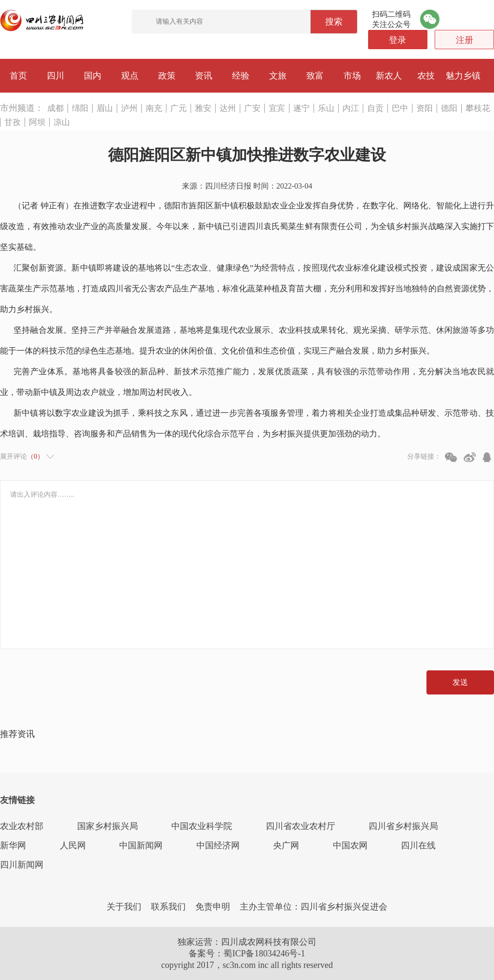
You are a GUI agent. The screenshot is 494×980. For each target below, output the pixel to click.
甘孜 (13, 122)
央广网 (286, 845)
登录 (398, 40)
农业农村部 (22, 826)
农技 (426, 76)
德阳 (449, 108)
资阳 (425, 108)
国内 (93, 76)
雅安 (203, 108)
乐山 (326, 108)
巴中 (400, 108)
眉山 (105, 108)
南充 (154, 108)
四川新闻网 (22, 865)
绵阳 (80, 108)
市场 (352, 76)
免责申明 (213, 907)
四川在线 (418, 845)
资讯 (204, 76)
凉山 (62, 122)
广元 (178, 108)
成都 (55, 108)
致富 (315, 76)
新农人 (389, 76)
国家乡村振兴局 (108, 826)
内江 (351, 108)
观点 (130, 76)
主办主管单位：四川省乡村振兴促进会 (314, 907)
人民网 (73, 845)
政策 (167, 76)
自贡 (375, 108)
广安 (252, 108)
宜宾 (277, 108)
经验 (241, 76)
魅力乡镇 (463, 76)
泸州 (129, 108)
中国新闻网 (141, 845)
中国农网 (350, 845)
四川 (55, 76)
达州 (228, 108)
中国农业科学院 (202, 826)
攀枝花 (478, 108)
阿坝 (37, 122)
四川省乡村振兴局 (403, 826)
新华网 (13, 845)
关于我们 (124, 907)
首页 (18, 76)
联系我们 (168, 907)
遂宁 (302, 108)
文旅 (278, 76)
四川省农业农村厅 (301, 826)
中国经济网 (218, 845)
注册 (465, 40)
